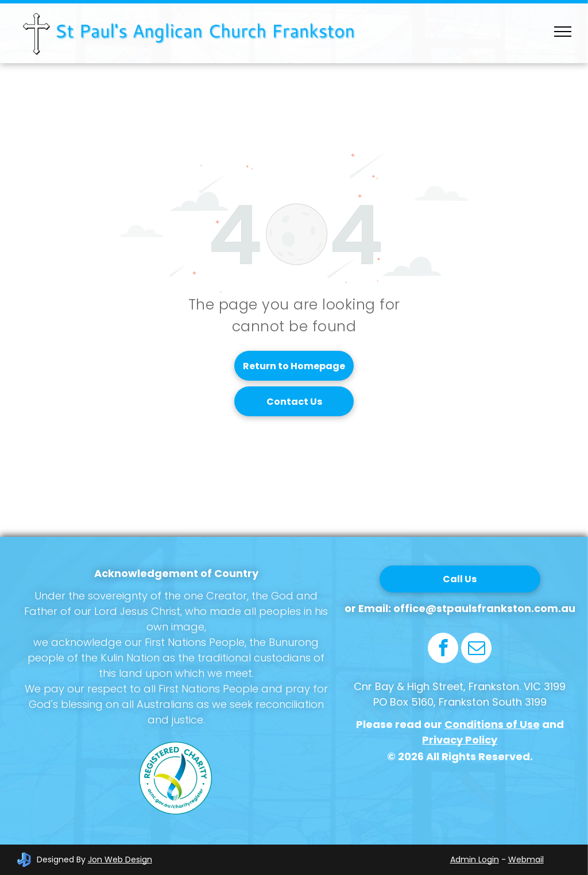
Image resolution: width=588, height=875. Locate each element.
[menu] (563, 32)
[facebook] (443, 649)
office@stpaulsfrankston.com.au (484, 608)
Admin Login (475, 859)
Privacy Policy (460, 740)
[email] (476, 649)
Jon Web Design (120, 859)
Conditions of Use (492, 724)
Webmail (526, 859)
